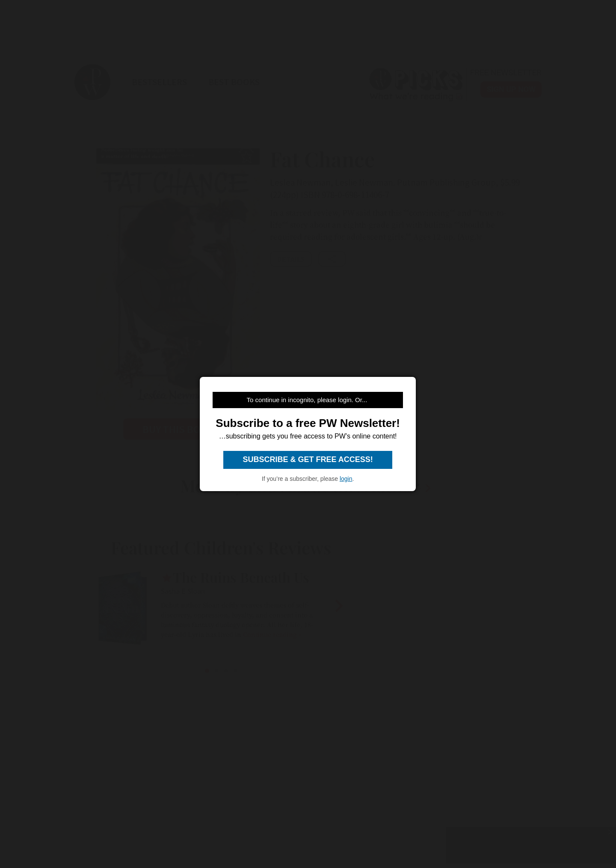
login (346, 479)
